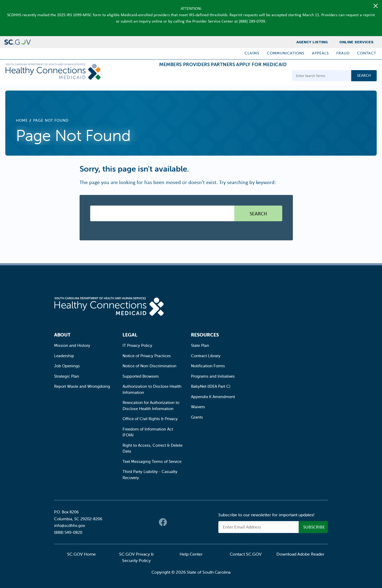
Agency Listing (312, 42)
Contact (367, 53)
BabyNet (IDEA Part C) (211, 386)
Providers (175, 76)
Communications (286, 53)
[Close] (376, 6)
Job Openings (67, 366)
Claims (252, 53)
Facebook (163, 522)
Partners (210, 76)
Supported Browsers (141, 376)
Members (141, 76)
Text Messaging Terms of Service (152, 461)
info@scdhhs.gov (70, 525)
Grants (197, 417)
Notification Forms (208, 366)
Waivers (198, 407)
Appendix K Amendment (213, 397)
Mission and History (72, 345)
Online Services (356, 42)
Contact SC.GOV (246, 554)
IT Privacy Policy (137, 345)
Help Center (191, 554)
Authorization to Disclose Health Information (152, 389)
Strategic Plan (67, 376)
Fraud (343, 53)
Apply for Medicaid (257, 76)
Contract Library (206, 356)
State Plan (200, 345)
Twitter (173, 522)
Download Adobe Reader (300, 554)
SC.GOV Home (81, 554)
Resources (205, 335)
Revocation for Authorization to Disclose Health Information (151, 406)
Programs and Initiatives (213, 376)
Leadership (64, 356)
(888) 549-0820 (68, 532)
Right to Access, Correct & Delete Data (153, 448)
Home (22, 120)
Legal (130, 335)
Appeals (320, 53)
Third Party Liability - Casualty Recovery (150, 475)
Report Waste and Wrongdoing (82, 386)
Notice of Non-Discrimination (149, 366)
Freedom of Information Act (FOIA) (148, 432)
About (62, 335)
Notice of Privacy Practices (147, 356)
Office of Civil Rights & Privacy (150, 419)
